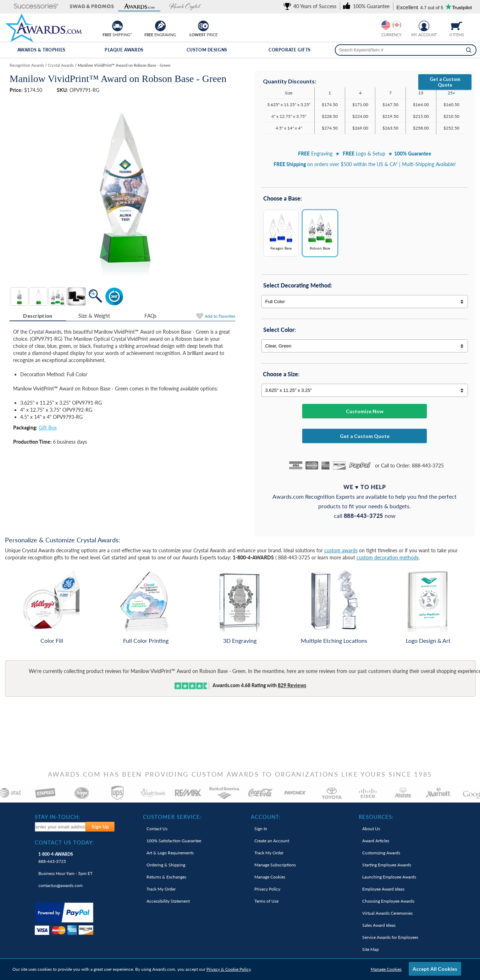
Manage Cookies (386, 969)
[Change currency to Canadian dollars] (397, 25)
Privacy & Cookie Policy (229, 969)
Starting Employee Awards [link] (387, 865)
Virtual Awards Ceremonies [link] (387, 913)
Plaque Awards (124, 50)
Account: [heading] (266, 817)
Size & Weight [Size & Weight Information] (94, 316)
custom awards (341, 550)
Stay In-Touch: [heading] (57, 817)
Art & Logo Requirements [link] (170, 853)
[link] (311, 6)
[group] (391, 25)
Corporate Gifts (290, 50)
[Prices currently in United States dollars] (386, 25)
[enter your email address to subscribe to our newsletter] (60, 827)
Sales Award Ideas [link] (379, 925)
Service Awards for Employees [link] (390, 937)
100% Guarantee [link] (174, 841)
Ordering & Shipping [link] (166, 865)
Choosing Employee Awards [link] (388, 901)
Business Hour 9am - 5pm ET (65, 873)
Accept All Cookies (435, 969)
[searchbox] (406, 50)
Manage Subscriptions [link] (275, 865)
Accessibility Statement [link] (168, 901)
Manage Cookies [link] (270, 877)
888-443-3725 (56, 858)
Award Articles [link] (376, 841)
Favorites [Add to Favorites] (220, 316)
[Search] (469, 50)
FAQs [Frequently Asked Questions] (150, 316)
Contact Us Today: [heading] (64, 842)
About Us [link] (371, 829)
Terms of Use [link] (266, 901)
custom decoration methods (388, 557)
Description (38, 316)
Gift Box (48, 428)
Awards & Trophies (42, 50)
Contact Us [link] (157, 829)
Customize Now (365, 411)
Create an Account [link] (272, 841)
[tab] (38, 316)
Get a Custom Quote (445, 82)
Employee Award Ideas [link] (383, 889)
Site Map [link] (371, 949)
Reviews (292, 685)
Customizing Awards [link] (381, 853)
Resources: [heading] (376, 817)
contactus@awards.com (60, 885)
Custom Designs (207, 50)
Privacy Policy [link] (267, 889)
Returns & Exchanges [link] (166, 877)
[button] (29, 7)
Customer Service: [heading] (172, 817)
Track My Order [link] (161, 889)
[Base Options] (365, 236)
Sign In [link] (261, 829)
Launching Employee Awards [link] (389, 877)
